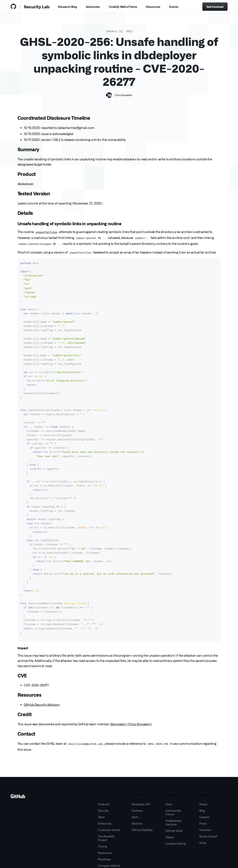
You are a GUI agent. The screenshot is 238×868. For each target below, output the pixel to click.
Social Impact (208, 803)
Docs (169, 771)
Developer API (141, 771)
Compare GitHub (109, 833)
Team (101, 784)
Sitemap (61, 861)
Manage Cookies (95, 861)
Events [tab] (174, 7)
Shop (203, 810)
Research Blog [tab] (67, 7)
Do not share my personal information (129, 861)
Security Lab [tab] (37, 7)
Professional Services (174, 789)
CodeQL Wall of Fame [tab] (123, 7)
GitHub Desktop (142, 797)
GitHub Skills (174, 798)
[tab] (14, 7)
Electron (137, 790)
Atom (135, 784)
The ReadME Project (106, 805)
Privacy (50, 861)
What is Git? (76, 861)
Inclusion (205, 797)
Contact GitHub (176, 810)
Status (170, 804)
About (203, 771)
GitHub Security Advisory (42, 672)
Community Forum (173, 779)
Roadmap (104, 826)
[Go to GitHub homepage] (18, 764)
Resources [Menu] (153, 7)
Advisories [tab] (93, 7)
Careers (204, 784)
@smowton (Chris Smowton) (131, 691)
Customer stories (109, 797)
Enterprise (105, 790)
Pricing (102, 813)
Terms (39, 861)
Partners (137, 777)
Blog (202, 777)
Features (104, 771)
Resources (105, 820)
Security (103, 777)
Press (203, 790)
